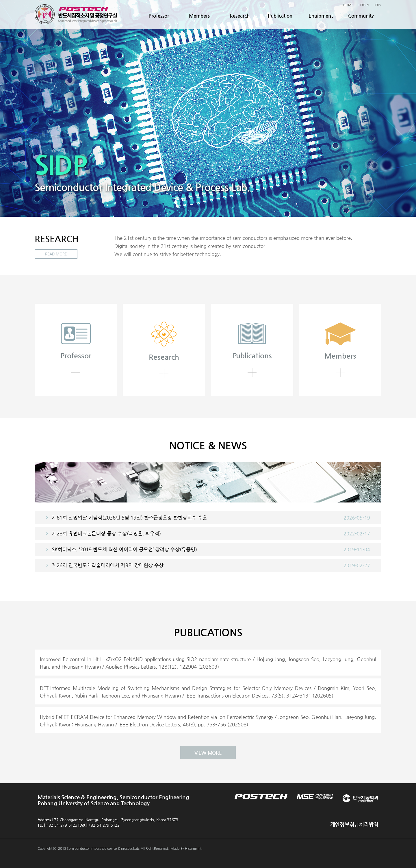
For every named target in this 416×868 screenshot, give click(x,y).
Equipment (321, 16)
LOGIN (364, 5)
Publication (280, 16)
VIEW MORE (208, 752)
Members (199, 16)
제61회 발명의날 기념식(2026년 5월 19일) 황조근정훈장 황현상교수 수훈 (130, 517)
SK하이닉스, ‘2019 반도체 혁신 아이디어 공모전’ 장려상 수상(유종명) (125, 549)
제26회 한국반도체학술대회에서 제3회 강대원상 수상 (108, 565)
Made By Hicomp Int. (186, 848)
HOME (348, 5)
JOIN (378, 5)
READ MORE (56, 254)
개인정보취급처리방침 (354, 824)
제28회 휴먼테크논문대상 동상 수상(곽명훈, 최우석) (106, 533)
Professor (159, 16)
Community (361, 16)
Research (240, 16)
